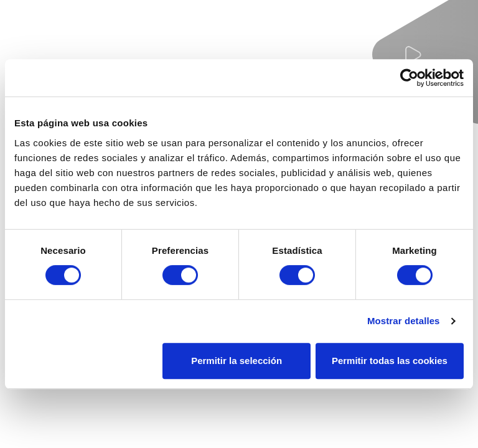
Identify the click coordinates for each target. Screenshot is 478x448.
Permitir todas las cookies (390, 361)
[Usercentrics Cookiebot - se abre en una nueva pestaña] (409, 78)
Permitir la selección (237, 361)
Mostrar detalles (404, 321)
